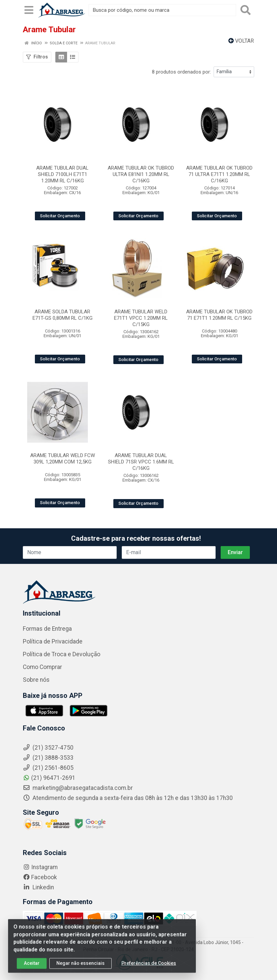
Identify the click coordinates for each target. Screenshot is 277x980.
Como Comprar (42, 667)
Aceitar (32, 967)
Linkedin (38, 887)
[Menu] (29, 10)
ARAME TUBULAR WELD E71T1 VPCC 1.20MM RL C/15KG (141, 318)
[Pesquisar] (245, 10)
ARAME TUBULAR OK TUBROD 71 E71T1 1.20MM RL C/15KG (219, 315)
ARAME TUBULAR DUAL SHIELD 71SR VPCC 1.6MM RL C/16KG (141, 462)
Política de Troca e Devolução (62, 654)
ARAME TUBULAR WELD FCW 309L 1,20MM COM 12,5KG (63, 459)
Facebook (40, 877)
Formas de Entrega (47, 629)
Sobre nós (36, 680)
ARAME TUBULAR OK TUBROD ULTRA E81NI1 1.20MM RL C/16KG (141, 174)
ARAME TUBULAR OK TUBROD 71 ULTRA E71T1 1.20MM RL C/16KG (219, 174)
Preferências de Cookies (149, 967)
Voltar (241, 41)
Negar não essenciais (80, 967)
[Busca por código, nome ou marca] (162, 10)
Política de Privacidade (53, 641)
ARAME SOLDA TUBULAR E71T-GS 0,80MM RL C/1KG (63, 315)
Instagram (40, 867)
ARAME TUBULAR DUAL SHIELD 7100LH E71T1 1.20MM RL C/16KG (62, 174)
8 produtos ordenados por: (181, 72)
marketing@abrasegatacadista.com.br (78, 788)
